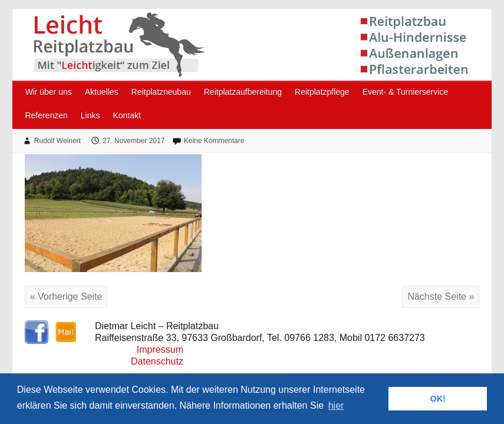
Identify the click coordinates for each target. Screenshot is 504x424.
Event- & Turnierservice (406, 92)
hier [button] (336, 405)
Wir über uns (48, 92)
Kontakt (126, 115)
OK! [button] (437, 399)
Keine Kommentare (214, 141)
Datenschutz (157, 361)
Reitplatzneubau (161, 92)
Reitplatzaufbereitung (243, 92)
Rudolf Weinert (57, 141)
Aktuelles (102, 92)
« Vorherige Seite (66, 297)
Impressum (160, 350)
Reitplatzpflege (322, 92)
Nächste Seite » (441, 297)
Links (90, 115)
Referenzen (46, 115)
